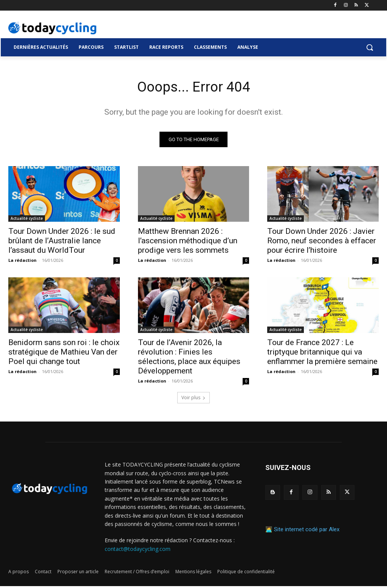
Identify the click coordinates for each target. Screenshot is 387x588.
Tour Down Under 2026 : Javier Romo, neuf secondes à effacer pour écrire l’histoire (322, 243)
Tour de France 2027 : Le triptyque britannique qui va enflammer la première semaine (322, 354)
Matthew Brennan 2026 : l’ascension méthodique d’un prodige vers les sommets (188, 243)
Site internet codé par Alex (307, 531)
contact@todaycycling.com (138, 550)
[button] (370, 47)
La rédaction (22, 262)
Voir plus (193, 399)
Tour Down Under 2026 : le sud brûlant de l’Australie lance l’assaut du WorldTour (62, 243)
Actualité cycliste (27, 220)
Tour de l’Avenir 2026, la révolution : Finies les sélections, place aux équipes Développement (189, 359)
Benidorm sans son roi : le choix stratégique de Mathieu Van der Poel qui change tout (64, 354)
